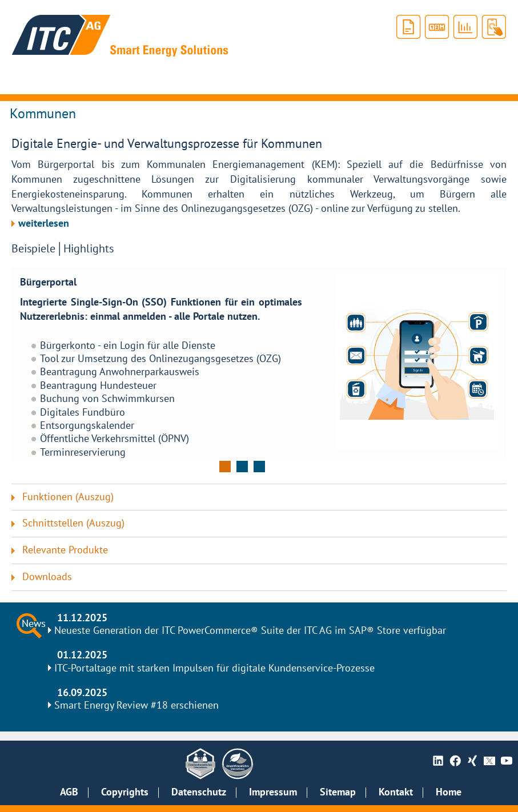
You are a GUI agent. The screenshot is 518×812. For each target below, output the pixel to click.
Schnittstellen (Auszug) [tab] (73, 523)
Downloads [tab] (47, 577)
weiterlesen (44, 224)
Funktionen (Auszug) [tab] (68, 497)
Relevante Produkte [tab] (65, 550)
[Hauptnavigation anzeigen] (21, 80)
